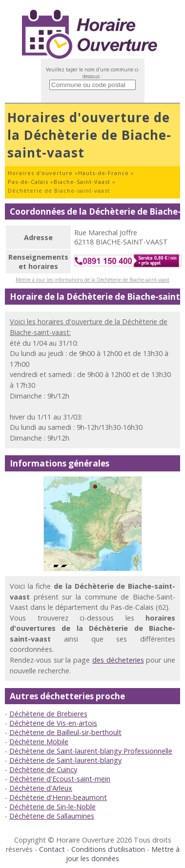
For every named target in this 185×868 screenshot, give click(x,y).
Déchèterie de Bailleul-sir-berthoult (65, 732)
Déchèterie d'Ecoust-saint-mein (60, 779)
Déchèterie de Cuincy (43, 769)
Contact (52, 849)
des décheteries (118, 660)
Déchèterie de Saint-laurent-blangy (65, 760)
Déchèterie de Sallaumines (52, 816)
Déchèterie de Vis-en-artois (53, 723)
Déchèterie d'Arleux (41, 788)
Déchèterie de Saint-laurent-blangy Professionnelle (91, 751)
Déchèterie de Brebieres (48, 714)
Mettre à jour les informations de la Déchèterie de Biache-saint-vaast (92, 280)
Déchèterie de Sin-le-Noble (52, 807)
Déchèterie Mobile (39, 742)
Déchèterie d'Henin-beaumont (58, 797)
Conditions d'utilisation (108, 849)
